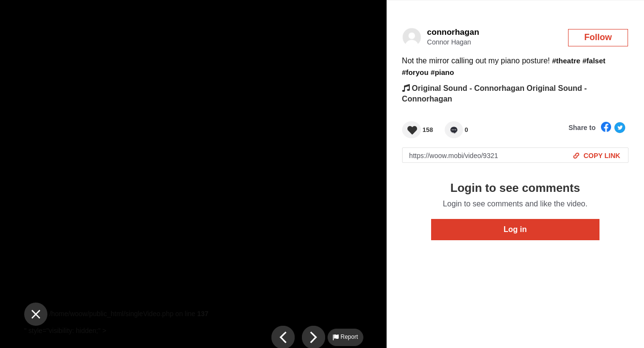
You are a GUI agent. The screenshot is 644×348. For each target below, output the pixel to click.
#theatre (566, 61)
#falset (594, 61)
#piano (442, 72)
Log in (515, 229)
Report (345, 337)
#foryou (415, 72)
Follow (598, 37)
